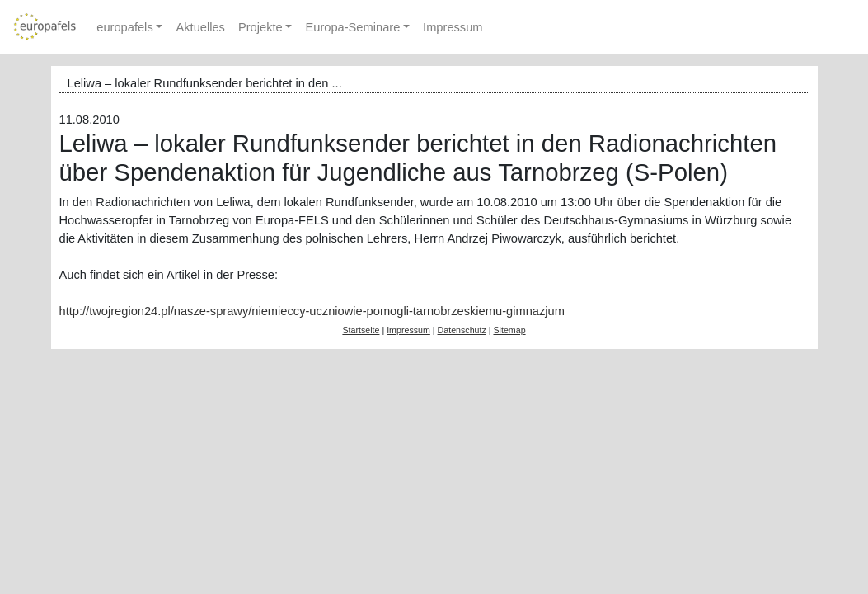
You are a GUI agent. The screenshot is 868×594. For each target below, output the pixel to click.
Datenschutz (462, 330)
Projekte (260, 27)
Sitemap (509, 330)
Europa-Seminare (352, 27)
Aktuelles (200, 27)
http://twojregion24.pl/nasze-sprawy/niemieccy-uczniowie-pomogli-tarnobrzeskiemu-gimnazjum (312, 311)
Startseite (361, 330)
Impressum (453, 27)
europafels (124, 27)
